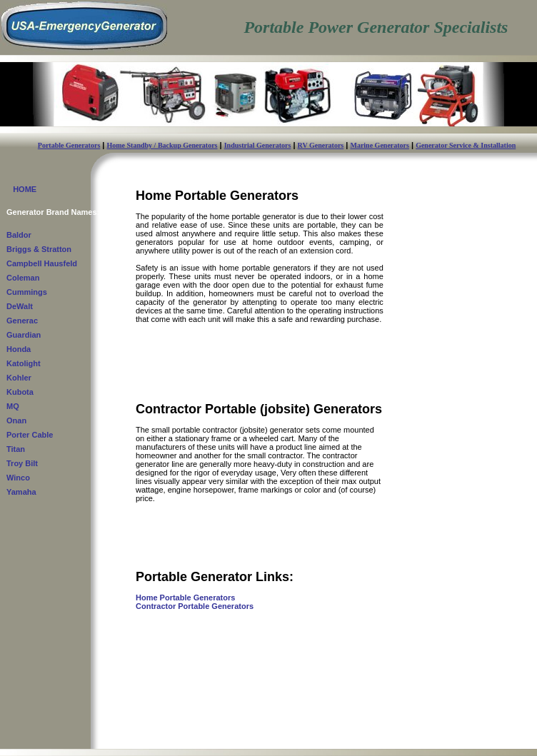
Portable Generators (69, 145)
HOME (21, 189)
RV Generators (321, 145)
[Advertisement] (460, 428)
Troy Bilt (22, 463)
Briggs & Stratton (39, 249)
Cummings (27, 292)
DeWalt (20, 306)
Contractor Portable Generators (195, 606)
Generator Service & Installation (466, 145)
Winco (18, 478)
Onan (16, 420)
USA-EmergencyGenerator (90, 736)
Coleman (23, 278)
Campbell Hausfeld (42, 263)
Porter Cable (30, 435)
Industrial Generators (258, 145)
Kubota (20, 392)
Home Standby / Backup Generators (162, 145)
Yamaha (21, 492)
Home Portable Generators (185, 598)
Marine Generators (379, 145)
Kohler (19, 378)
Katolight (24, 363)
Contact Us (130, 744)
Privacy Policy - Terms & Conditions (463, 740)
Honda (19, 349)
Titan (16, 449)
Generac (22, 321)
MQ (13, 406)
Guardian (24, 335)
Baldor (19, 235)
